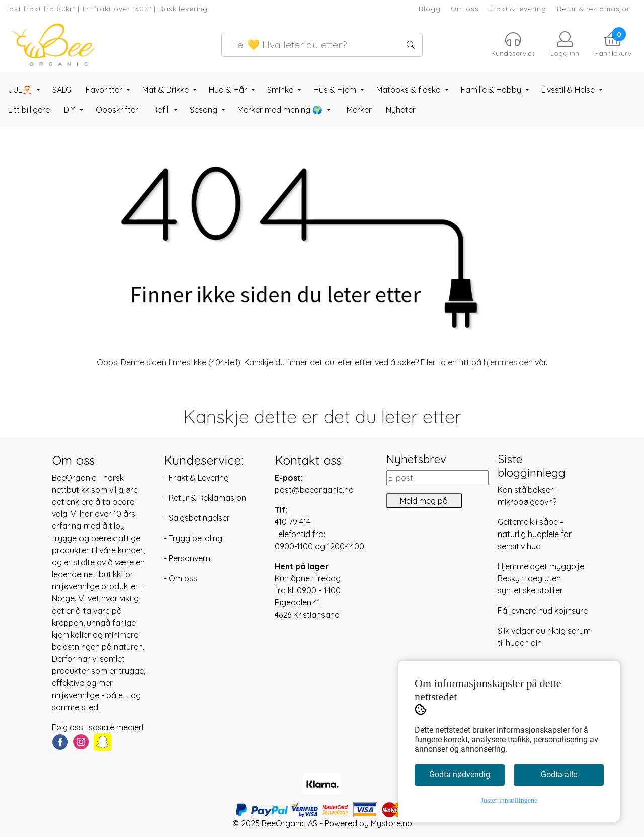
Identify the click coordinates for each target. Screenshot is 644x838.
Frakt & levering (518, 8)
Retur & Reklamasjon (207, 498)
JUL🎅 (21, 90)
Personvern (189, 558)
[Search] (322, 45)
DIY (71, 110)
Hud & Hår (229, 90)
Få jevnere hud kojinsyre (543, 611)
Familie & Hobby (492, 90)
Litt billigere (29, 110)
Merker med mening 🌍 (281, 110)
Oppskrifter (117, 110)
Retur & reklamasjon (594, 8)
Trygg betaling (195, 538)
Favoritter (105, 90)
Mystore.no (391, 823)
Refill (162, 110)
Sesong (205, 110)
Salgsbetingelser (199, 518)
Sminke (281, 90)
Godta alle (559, 774)
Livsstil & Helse (569, 90)
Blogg (429, 8)
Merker (359, 110)
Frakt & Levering (199, 478)
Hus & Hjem (336, 90)
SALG (62, 90)
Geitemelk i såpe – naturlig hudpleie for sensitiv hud (535, 534)
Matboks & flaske (409, 90)
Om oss (465, 8)
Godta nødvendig (460, 774)
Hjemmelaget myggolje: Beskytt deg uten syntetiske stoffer (542, 578)
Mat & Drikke (167, 90)
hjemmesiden (508, 362)
